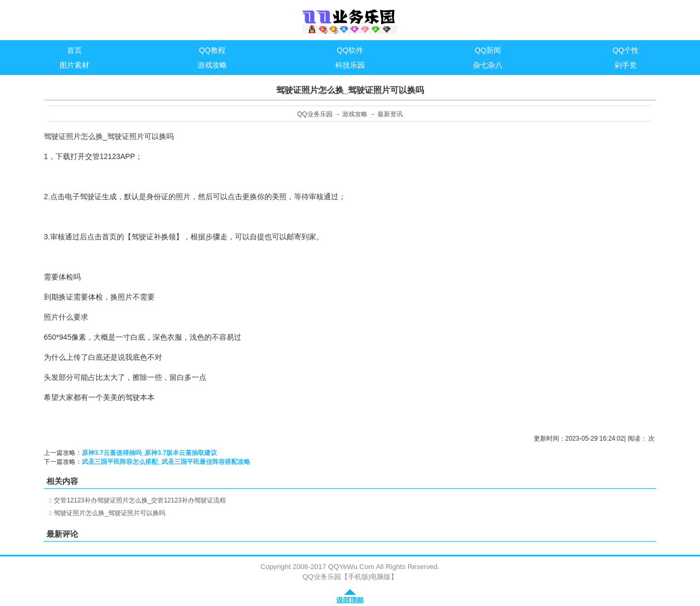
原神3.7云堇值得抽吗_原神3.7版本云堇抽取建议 (149, 453)
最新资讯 (390, 114)
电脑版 (380, 577)
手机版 (358, 577)
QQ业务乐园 (315, 114)
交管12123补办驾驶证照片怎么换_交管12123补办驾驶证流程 (140, 500)
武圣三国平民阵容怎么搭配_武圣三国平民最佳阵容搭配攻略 (166, 462)
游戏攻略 (355, 114)
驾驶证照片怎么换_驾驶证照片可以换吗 (110, 513)
